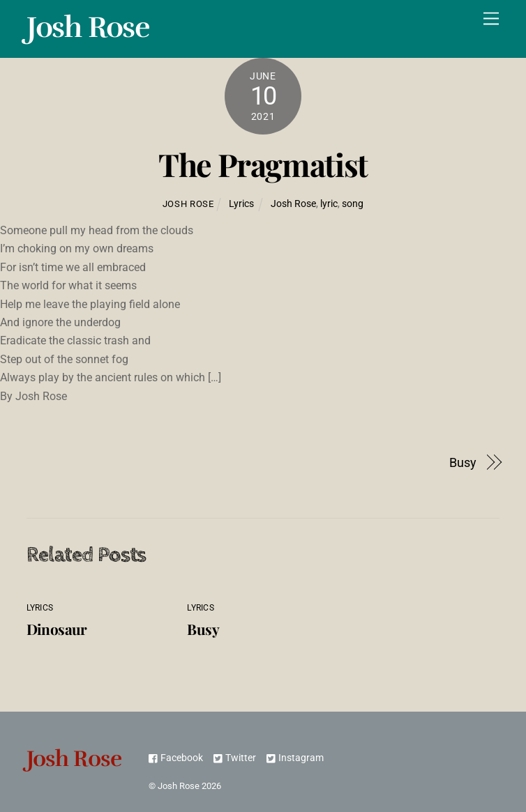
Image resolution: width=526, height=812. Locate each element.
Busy (463, 462)
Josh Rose (188, 204)
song (353, 204)
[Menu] (491, 19)
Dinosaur (57, 629)
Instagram (295, 758)
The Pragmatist (263, 164)
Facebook (176, 758)
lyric (329, 204)
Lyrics (241, 204)
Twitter (235, 758)
